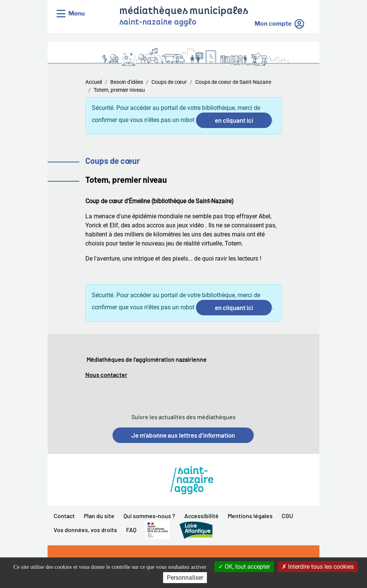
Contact (64, 516)
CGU (287, 516)
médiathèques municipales (184, 12)
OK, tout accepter (244, 567)
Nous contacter (106, 374)
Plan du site (99, 516)
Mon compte (273, 24)
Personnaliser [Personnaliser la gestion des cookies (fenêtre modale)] (185, 578)
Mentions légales (250, 516)
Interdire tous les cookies (318, 567)
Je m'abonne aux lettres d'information (183, 435)
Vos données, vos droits (85, 530)
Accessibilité (201, 516)
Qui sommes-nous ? (149, 516)
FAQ (131, 530)
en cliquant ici (234, 120)
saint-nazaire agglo (158, 22)
